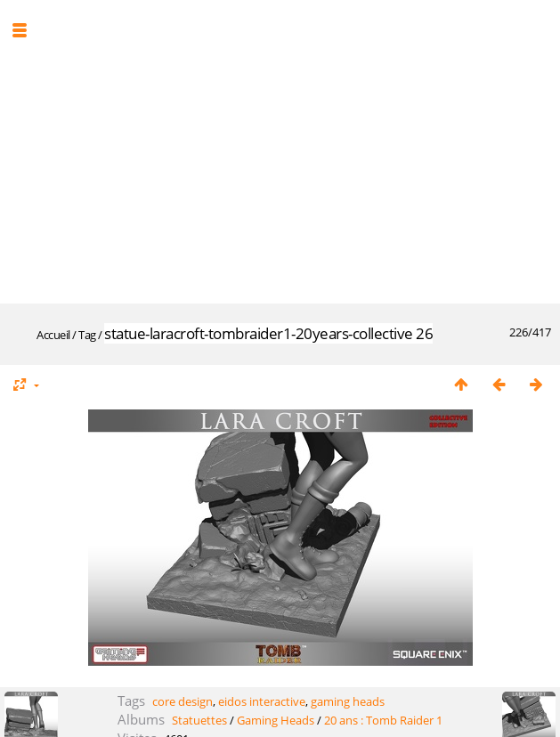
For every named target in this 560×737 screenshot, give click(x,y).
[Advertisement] (287, 150)
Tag (87, 335)
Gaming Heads (276, 720)
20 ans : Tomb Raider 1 (383, 720)
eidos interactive (262, 701)
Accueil (53, 335)
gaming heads (348, 701)
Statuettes (199, 720)
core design (183, 701)
